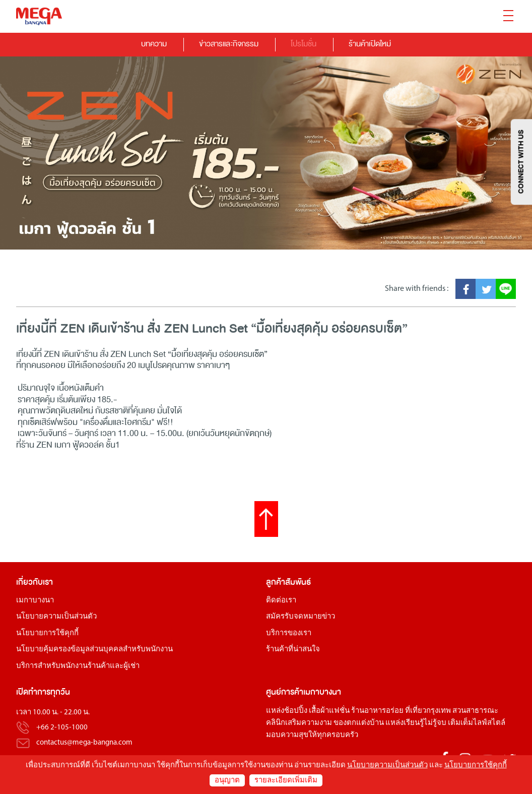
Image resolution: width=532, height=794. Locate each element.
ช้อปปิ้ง (296, 711)
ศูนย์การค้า (285, 692)
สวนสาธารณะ (475, 711)
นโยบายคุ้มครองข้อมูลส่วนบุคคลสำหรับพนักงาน (94, 650)
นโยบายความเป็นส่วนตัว (56, 617)
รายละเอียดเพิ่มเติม (286, 781)
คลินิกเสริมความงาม (299, 723)
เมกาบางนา (35, 601)
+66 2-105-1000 (62, 728)
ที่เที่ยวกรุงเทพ (428, 711)
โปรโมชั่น (304, 44)
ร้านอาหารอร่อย (377, 711)
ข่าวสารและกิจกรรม (229, 44)
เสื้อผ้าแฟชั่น (329, 711)
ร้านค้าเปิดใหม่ (370, 44)
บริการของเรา (289, 633)
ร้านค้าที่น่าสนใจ (293, 650)
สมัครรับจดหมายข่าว (301, 617)
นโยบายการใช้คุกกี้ (47, 633)
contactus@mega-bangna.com (84, 743)
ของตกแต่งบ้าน (359, 723)
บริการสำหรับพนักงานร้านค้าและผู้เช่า (78, 666)
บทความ (154, 44)
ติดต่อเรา (281, 601)
